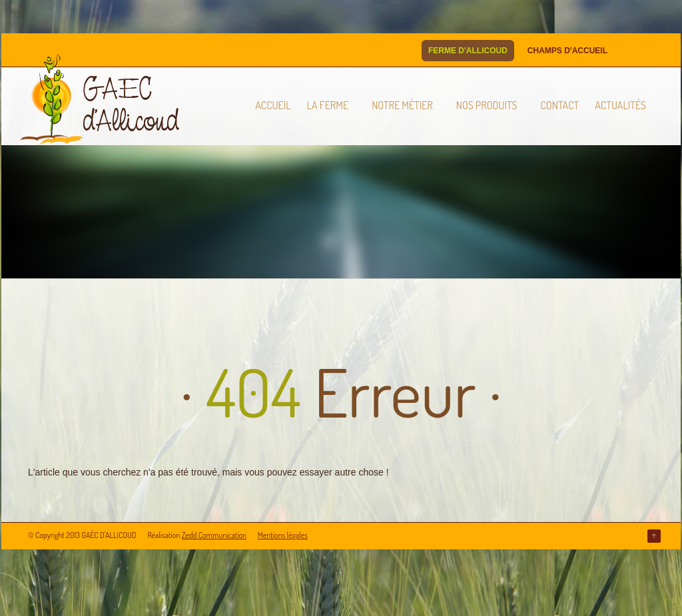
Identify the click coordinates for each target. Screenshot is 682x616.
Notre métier (402, 105)
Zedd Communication (214, 535)
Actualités (620, 105)
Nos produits (487, 105)
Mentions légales (283, 535)
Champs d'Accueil (567, 51)
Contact (559, 105)
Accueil (273, 105)
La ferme (328, 105)
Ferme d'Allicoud (468, 51)
